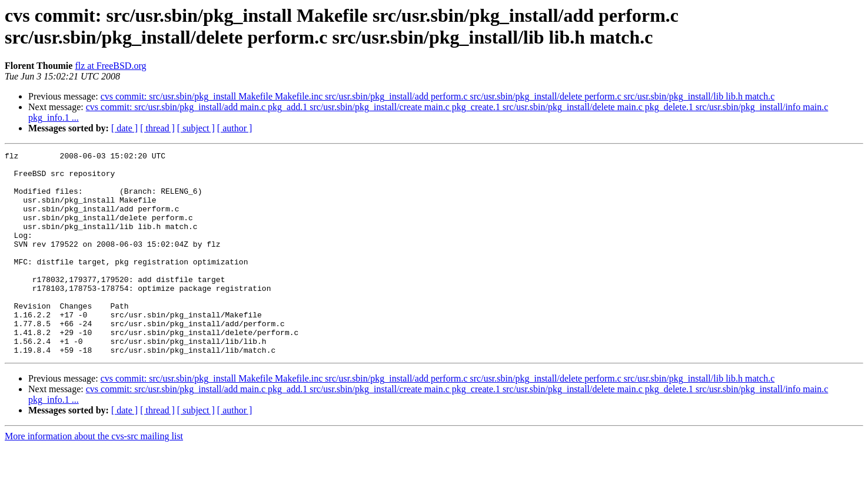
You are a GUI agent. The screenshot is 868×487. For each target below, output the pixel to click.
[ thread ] (157, 128)
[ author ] (235, 128)
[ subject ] (196, 128)
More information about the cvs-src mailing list (94, 477)
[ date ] (124, 128)
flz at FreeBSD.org (110, 66)
